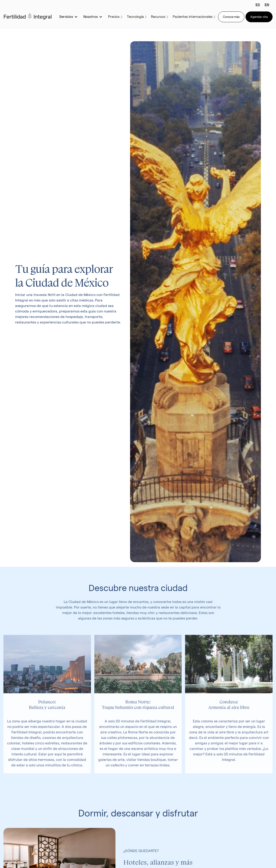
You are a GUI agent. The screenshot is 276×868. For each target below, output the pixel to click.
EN (267, 5)
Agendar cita (259, 17)
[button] (68, 17)
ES (258, 5)
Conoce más (231, 17)
